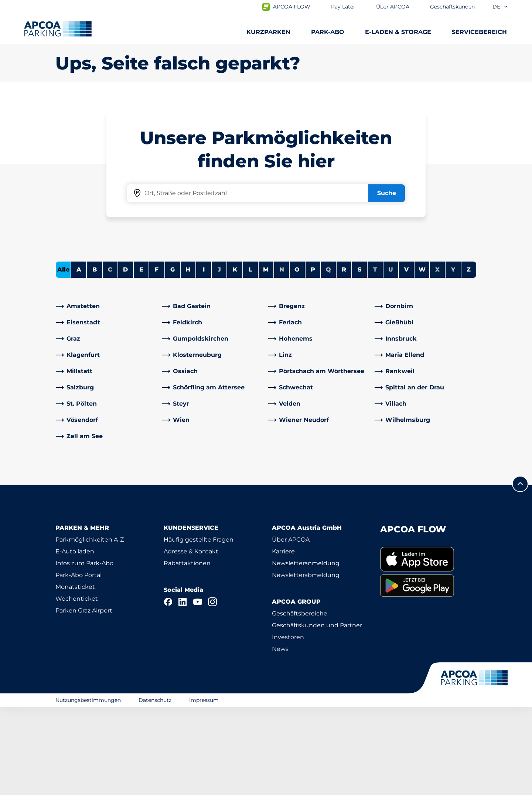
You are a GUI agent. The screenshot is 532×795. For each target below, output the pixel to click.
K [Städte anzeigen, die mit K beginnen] (235, 358)
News (280, 737)
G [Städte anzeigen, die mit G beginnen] (173, 358)
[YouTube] (198, 690)
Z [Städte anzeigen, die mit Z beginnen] (469, 358)
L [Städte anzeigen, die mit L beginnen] (250, 358)
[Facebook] (168, 690)
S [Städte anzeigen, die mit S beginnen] (359, 358)
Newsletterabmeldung (306, 663)
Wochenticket (77, 687)
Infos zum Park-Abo (84, 651)
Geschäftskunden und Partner (317, 714)
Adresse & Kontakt (191, 640)
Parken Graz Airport (84, 699)
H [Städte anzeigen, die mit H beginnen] (188, 358)
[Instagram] (212, 690)
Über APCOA (291, 628)
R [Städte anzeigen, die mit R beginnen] (344, 358)
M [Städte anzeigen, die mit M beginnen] (266, 358)
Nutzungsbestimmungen (88, 788)
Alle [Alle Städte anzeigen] (63, 358)
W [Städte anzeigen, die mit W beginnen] (422, 358)
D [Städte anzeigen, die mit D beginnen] (125, 358)
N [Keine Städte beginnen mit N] (282, 358)
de (500, 7)
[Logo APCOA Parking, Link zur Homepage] (58, 29)
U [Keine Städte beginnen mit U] (391, 358)
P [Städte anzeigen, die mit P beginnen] (313, 358)
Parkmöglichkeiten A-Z (90, 628)
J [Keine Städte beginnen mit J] (219, 358)
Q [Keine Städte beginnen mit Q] (328, 358)
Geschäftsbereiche (300, 702)
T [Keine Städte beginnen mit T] (375, 358)
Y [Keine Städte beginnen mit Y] (453, 358)
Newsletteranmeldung (306, 651)
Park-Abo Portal (79, 663)
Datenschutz (155, 788)
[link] (107, 395)
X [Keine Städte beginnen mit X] (437, 358)
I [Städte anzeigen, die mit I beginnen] (204, 358)
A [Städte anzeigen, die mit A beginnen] (79, 358)
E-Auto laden (75, 640)
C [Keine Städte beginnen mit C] (110, 358)
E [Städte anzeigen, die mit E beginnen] (141, 358)
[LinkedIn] (183, 690)
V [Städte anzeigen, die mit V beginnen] (406, 358)
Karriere (283, 640)
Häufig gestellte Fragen (199, 628)
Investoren (288, 725)
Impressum (204, 788)
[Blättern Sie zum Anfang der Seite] (520, 572)
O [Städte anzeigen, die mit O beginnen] (297, 358)
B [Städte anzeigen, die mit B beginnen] (95, 358)
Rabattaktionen (187, 651)
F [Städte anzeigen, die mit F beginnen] (157, 358)
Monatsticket (75, 675)
